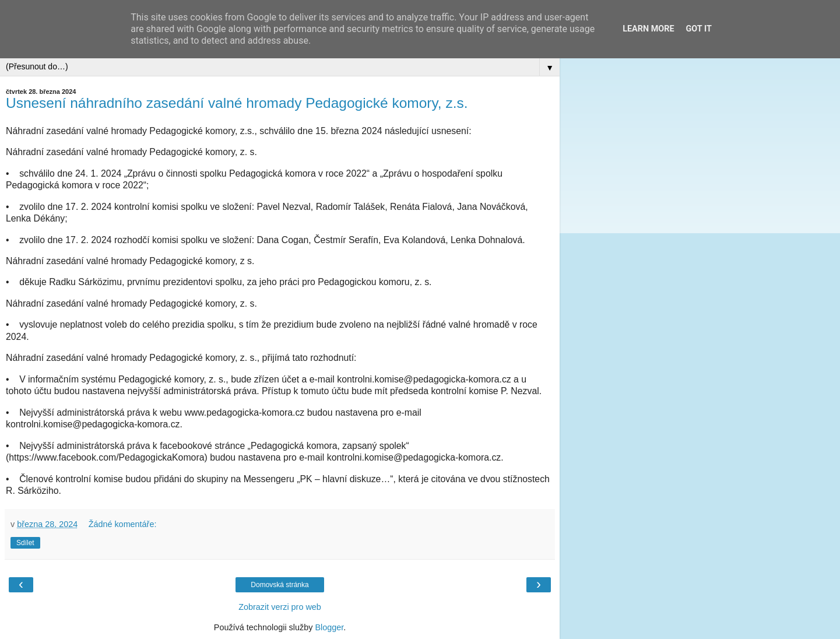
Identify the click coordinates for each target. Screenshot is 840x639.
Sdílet (25, 543)
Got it (699, 29)
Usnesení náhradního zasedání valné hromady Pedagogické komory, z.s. (237, 103)
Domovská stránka (280, 585)
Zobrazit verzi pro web (280, 607)
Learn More (648, 29)
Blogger (329, 627)
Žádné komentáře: (123, 524)
